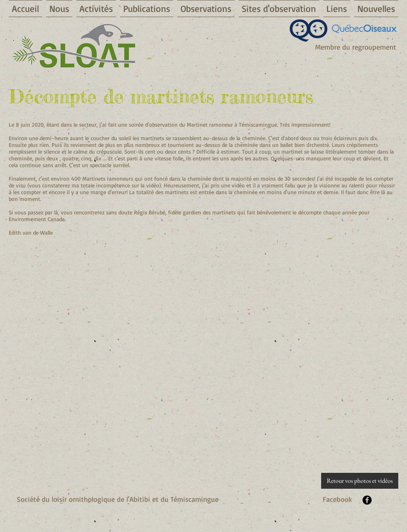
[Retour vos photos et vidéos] (360, 481)
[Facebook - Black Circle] (367, 500)
